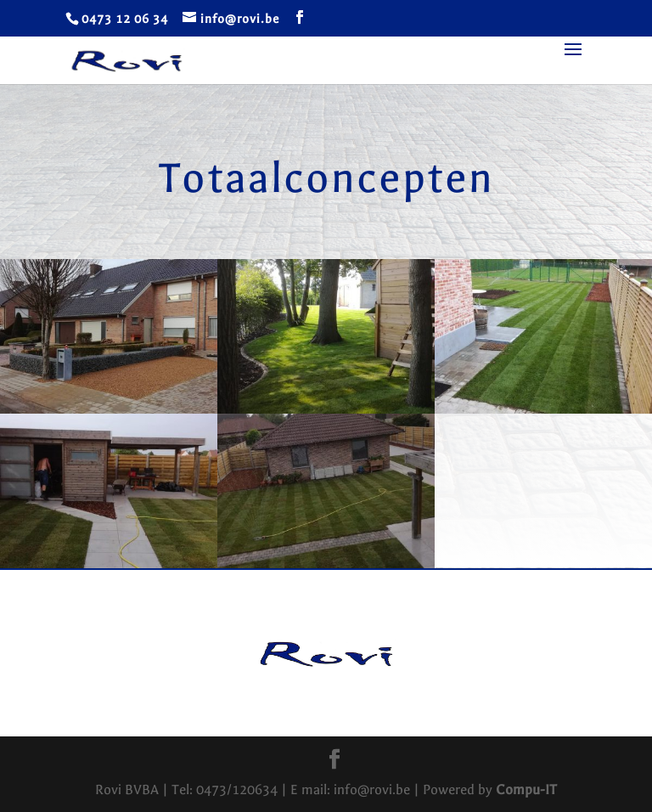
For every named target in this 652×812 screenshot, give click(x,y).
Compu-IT (526, 789)
